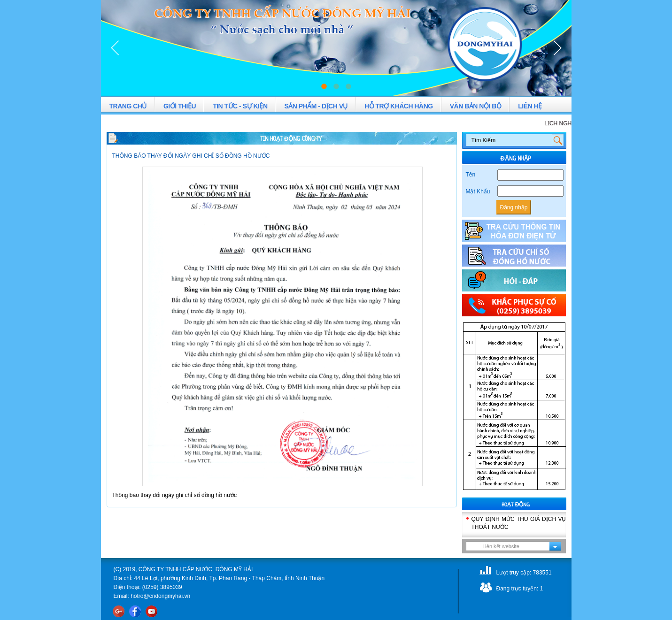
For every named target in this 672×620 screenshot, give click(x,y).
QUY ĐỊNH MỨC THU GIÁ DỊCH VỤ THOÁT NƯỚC (519, 523)
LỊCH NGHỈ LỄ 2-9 (571, 123)
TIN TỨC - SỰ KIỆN (240, 106)
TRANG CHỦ (128, 106)
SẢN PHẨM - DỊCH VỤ (316, 106)
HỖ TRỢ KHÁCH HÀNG (399, 106)
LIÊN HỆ (530, 106)
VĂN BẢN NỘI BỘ (476, 106)
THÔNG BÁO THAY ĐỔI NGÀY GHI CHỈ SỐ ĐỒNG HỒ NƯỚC (191, 156)
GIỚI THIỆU (180, 106)
